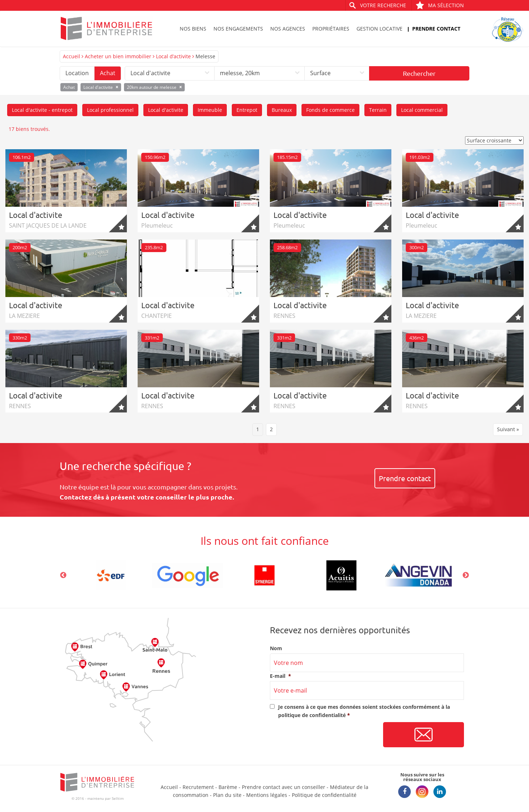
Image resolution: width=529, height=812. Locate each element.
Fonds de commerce (330, 110)
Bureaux (282, 110)
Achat (108, 73)
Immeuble (210, 110)
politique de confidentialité (312, 715)
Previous (63, 575)
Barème (228, 787)
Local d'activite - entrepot (42, 110)
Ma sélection (440, 5)
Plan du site (227, 795)
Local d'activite (166, 110)
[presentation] (325, 735)
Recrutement (198, 787)
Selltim (118, 798)
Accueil (72, 56)
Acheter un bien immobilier (118, 56)
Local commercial (422, 110)
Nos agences (288, 29)
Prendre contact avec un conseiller (284, 787)
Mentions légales (267, 795)
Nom (276, 648)
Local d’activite (173, 56)
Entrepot (247, 110)
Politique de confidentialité (324, 795)
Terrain (378, 110)
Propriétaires (331, 29)
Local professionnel (110, 110)
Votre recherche (383, 5)
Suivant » (508, 429)
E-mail (280, 676)
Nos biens (193, 29)
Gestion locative (379, 29)
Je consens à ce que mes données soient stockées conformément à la (364, 711)
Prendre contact (436, 29)
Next (466, 575)
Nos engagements (238, 29)
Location (77, 73)
